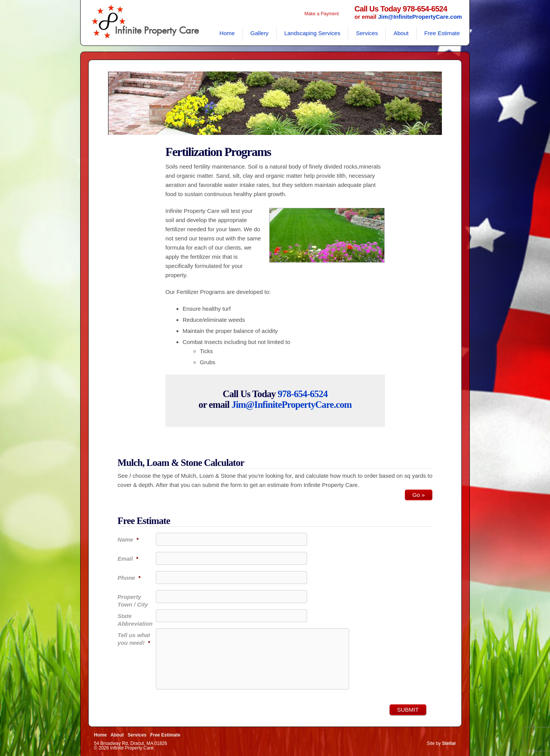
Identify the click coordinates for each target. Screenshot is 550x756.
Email (128, 559)
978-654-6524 (303, 394)
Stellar (449, 743)
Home (227, 33)
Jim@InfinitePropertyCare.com (420, 17)
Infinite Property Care (157, 31)
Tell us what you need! (134, 639)
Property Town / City (133, 601)
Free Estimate (442, 33)
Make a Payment (322, 14)
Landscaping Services (312, 33)
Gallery (260, 33)
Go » (419, 495)
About (401, 33)
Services (367, 33)
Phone (129, 578)
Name (128, 539)
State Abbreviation (135, 620)
